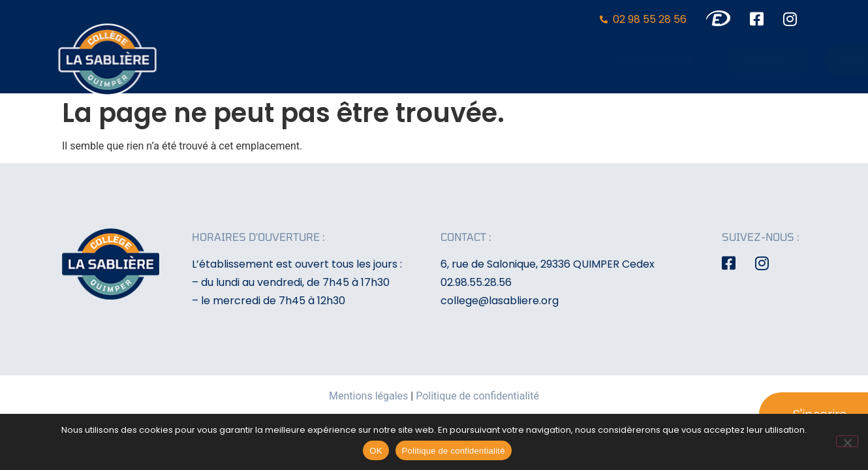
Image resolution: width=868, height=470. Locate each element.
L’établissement (438, 60)
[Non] (847, 441)
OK (376, 451)
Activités (622, 60)
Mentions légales (368, 396)
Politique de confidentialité (477, 396)
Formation (542, 60)
